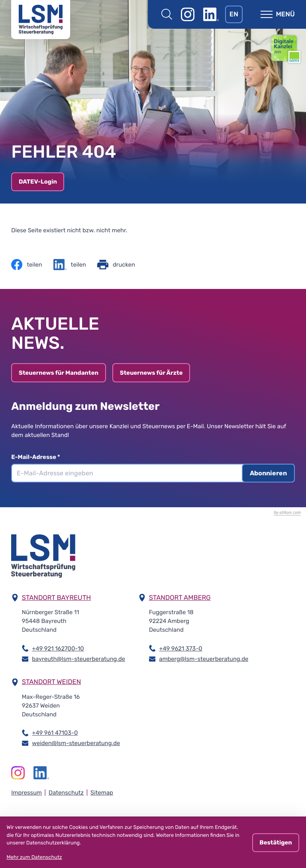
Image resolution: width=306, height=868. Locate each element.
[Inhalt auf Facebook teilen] (26, 265)
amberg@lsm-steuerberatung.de (204, 658)
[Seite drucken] (116, 265)
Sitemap (102, 793)
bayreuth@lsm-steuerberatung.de (78, 658)
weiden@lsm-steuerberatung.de (76, 743)
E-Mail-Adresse (35, 457)
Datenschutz (66, 793)
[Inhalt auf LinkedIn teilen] (70, 265)
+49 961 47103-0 (55, 732)
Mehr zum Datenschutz (34, 857)
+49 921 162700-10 (58, 648)
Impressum (26, 793)
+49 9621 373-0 (180, 648)
